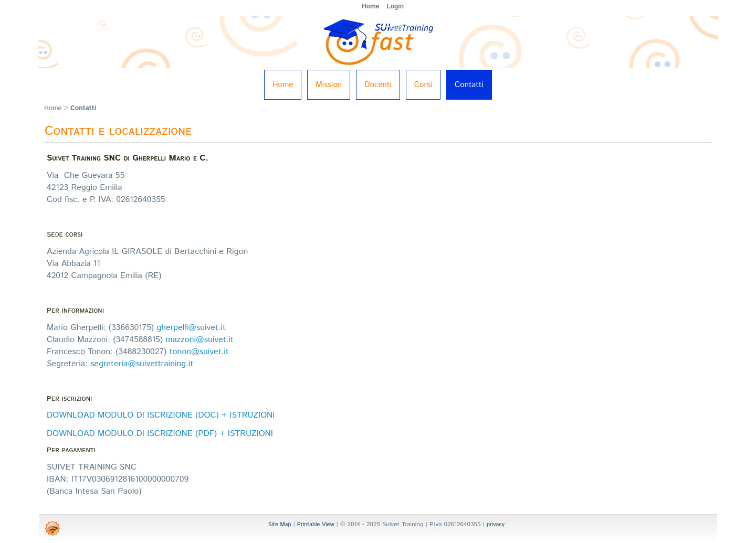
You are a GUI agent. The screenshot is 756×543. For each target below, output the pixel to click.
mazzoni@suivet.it (199, 340)
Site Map (280, 525)
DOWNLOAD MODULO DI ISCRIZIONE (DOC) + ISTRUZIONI (161, 415)
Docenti (378, 85)
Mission (329, 85)
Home (283, 85)
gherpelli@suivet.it (191, 328)
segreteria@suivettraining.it (142, 364)
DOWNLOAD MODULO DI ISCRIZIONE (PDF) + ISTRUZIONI (160, 434)
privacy (496, 525)
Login (395, 6)
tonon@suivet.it (199, 352)
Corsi (423, 85)
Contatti (469, 85)
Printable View (316, 525)
